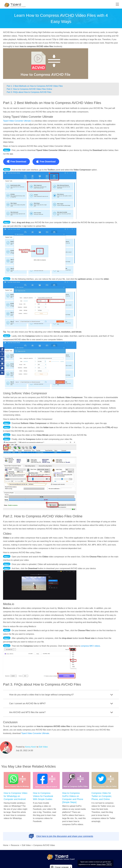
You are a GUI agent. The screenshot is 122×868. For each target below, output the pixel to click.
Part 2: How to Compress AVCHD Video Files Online (29, 89)
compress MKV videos (90, 646)
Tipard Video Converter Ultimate (17, 121)
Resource (15, 845)
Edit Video (43, 747)
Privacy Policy (101, 864)
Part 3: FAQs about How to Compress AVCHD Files (29, 92)
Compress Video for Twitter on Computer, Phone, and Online (102, 796)
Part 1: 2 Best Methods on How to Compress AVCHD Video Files (35, 86)
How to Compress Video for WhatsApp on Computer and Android (16, 796)
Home (6, 845)
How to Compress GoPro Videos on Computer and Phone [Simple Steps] (73, 798)
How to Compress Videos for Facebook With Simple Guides (43, 796)
